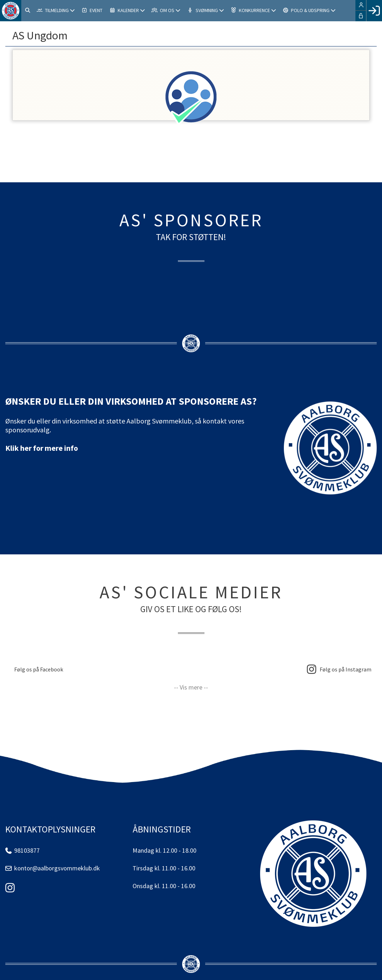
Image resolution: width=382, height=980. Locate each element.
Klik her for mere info (42, 448)
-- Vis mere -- (191, 687)
